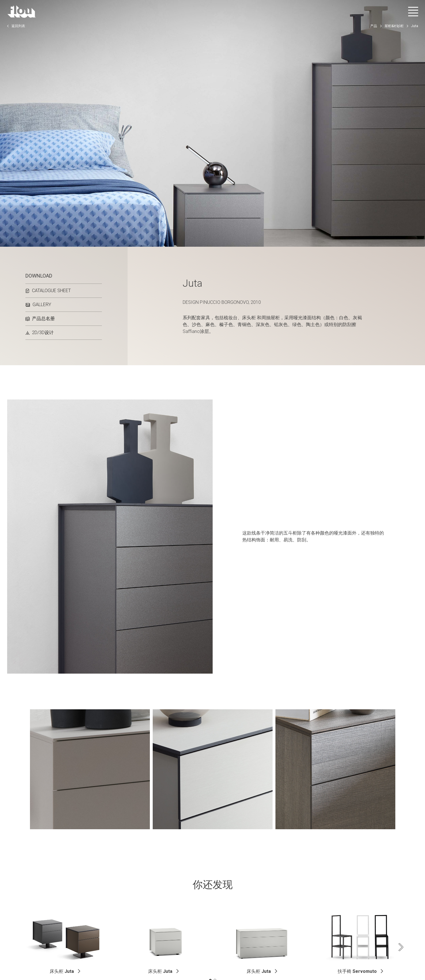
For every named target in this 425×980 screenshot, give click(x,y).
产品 (374, 26)
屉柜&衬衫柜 (394, 26)
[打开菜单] (413, 12)
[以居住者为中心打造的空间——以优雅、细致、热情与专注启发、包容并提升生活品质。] (22, 12)
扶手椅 (357, 971)
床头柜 (62, 971)
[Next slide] (401, 947)
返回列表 (16, 26)
